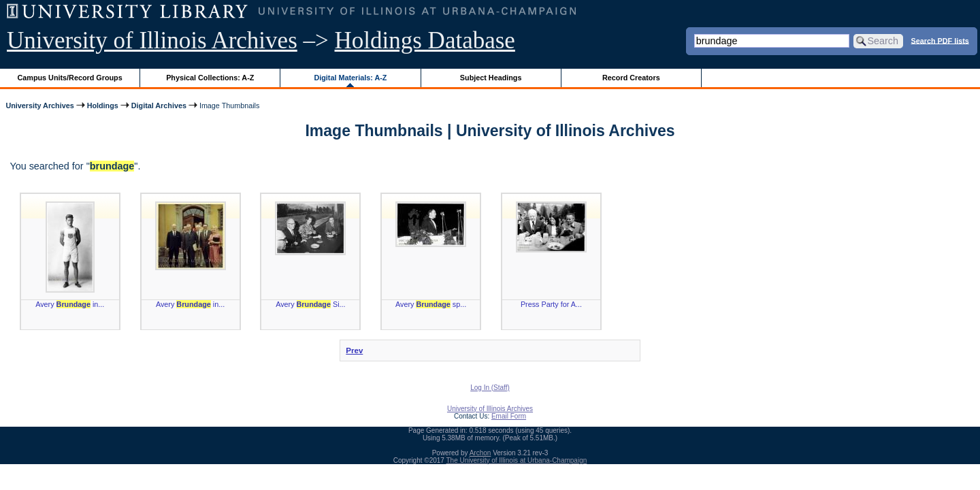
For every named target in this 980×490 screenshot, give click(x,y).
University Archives (39, 105)
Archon (480, 453)
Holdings (103, 105)
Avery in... (70, 304)
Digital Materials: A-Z (350, 78)
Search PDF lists (940, 40)
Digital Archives (159, 105)
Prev (354, 350)
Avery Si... (310, 304)
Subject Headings (491, 78)
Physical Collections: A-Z (210, 78)
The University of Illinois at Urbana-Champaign (517, 460)
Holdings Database (425, 40)
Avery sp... (431, 304)
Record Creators (631, 78)
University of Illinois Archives (152, 40)
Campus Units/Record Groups (70, 78)
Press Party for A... (551, 304)
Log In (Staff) (490, 388)
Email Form (509, 416)
